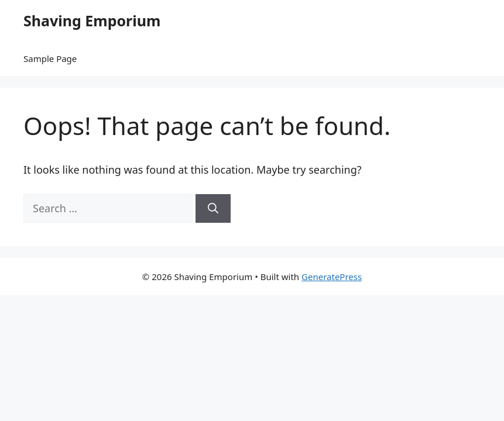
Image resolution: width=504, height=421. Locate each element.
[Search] (213, 208)
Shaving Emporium (92, 20)
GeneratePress (332, 277)
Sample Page (50, 58)
